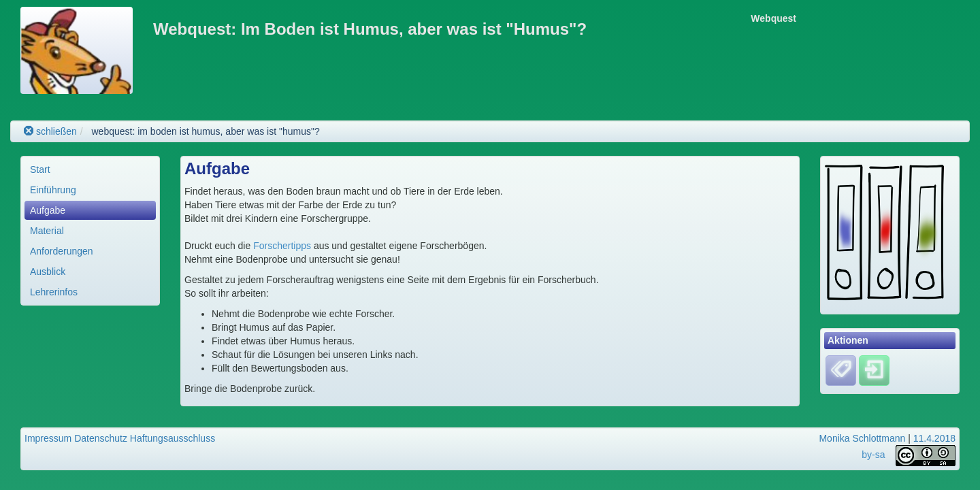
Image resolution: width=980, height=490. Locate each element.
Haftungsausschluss (173, 438)
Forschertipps (283, 246)
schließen (50, 131)
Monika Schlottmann (862, 438)
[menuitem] (90, 169)
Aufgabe (48, 210)
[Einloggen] (874, 370)
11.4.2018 (934, 438)
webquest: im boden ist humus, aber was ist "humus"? (205, 131)
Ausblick (48, 272)
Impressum (48, 438)
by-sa (873, 455)
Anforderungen (62, 251)
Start (40, 169)
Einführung (53, 190)
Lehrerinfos (54, 292)
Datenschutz (101, 438)
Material (47, 231)
